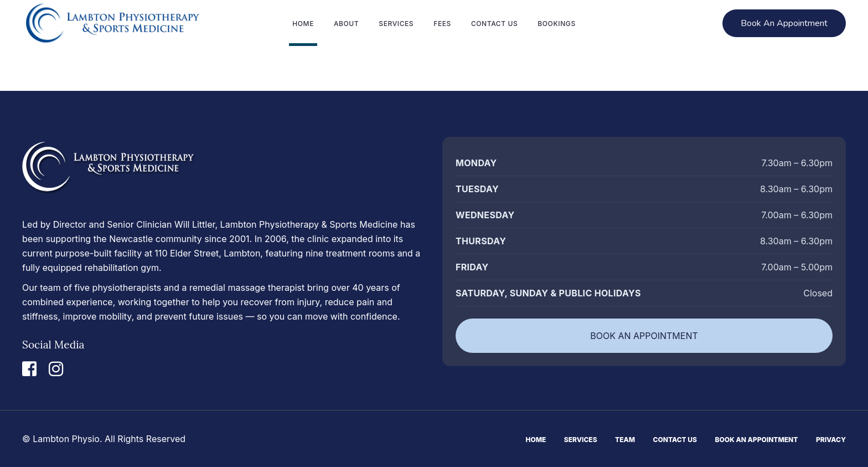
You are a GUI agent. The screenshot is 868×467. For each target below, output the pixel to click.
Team (625, 440)
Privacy (831, 440)
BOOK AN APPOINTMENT (644, 336)
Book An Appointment (757, 440)
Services (581, 440)
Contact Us (675, 440)
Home (536, 440)
